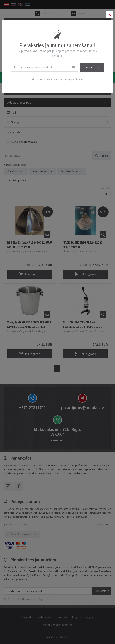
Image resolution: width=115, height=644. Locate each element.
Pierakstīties (91, 67)
